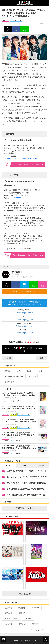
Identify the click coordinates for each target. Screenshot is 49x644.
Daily (8, 465)
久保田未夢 (9, 382)
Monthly (41, 465)
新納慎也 (8, 613)
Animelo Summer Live (13, 376)
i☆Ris (18, 371)
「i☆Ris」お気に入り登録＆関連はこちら (28, 165)
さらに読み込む (32, 594)
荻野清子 (21, 613)
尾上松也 (28, 619)
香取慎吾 (34, 624)
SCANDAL (35, 608)
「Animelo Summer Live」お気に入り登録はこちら (28, 255)
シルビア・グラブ (11, 619)
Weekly (24, 465)
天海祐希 (8, 624)
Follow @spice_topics (24, 313)
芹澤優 (7, 371)
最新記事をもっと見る (30, 508)
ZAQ (28, 371)
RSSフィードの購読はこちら (29, 292)
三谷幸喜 (8, 608)
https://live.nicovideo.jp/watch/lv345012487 (21, 158)
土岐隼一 (39, 371)
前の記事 (8, 358)
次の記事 (41, 358)
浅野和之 (21, 608)
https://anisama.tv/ (20, 198)
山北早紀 (31, 376)
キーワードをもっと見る (38, 630)
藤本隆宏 (21, 624)
